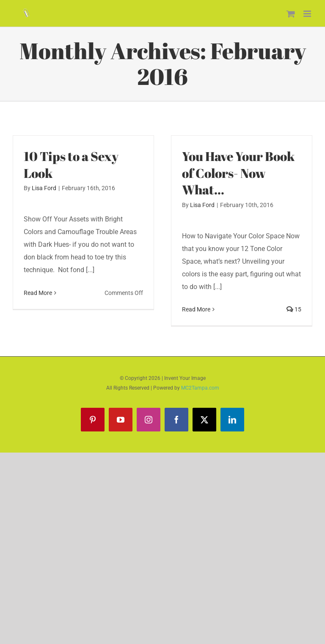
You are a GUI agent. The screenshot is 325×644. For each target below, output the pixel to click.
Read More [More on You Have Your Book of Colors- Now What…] (196, 309)
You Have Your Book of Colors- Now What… (238, 173)
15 (294, 309)
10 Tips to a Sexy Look (71, 165)
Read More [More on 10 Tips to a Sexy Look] (38, 293)
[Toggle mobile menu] (308, 14)
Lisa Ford (44, 188)
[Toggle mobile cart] (291, 14)
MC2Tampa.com (200, 388)
